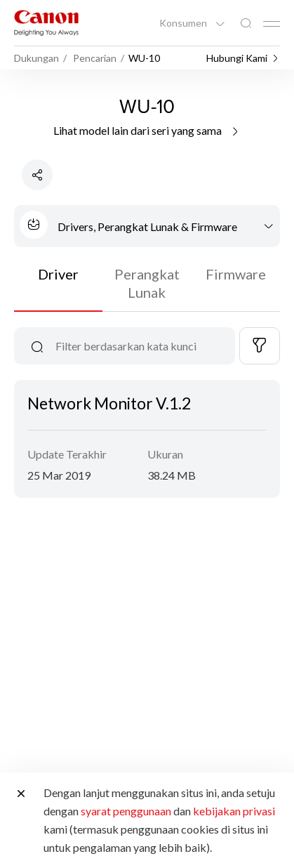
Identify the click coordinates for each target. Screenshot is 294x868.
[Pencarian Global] (246, 24)
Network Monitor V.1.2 (109, 403)
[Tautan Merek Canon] (46, 23)
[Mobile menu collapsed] (272, 24)
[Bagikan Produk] (37, 175)
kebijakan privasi (234, 811)
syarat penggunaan (126, 811)
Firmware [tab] (236, 274)
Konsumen (184, 23)
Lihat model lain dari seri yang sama (147, 130)
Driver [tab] (58, 274)
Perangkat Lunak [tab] (147, 283)
